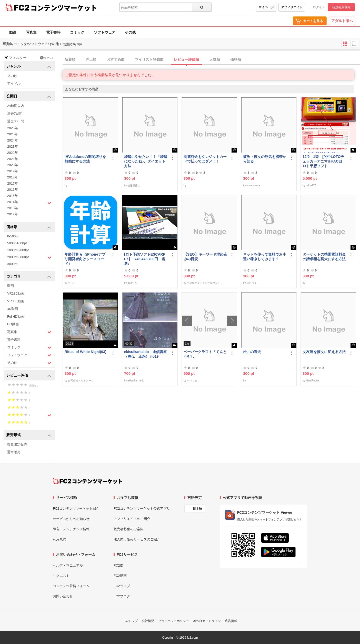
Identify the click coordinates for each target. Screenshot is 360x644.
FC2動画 (120, 576)
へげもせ (192, 381)
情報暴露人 (134, 185)
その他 (130, 32)
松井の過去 (252, 352)
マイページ (266, 7)
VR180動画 (16, 293)
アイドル (14, 83)
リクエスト (61, 576)
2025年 (13, 134)
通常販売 (14, 452)
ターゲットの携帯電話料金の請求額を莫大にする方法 (324, 257)
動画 (13, 32)
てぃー (72, 283)
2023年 (13, 147)
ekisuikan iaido (136, 381)
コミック (77, 32)
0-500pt (13, 236)
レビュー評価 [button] (29, 376)
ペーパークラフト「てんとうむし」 (205, 354)
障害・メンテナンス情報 (71, 529)
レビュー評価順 (186, 59)
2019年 (13, 171)
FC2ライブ (122, 586)
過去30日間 (16, 121)
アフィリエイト (292, 7)
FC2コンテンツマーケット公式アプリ (142, 509)
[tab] (211, 60)
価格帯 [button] (29, 227)
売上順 (91, 59)
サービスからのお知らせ (71, 519)
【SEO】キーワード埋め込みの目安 (205, 257)
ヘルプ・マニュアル (68, 565)
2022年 (13, 153)
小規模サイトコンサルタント (204, 283)
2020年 (13, 165)
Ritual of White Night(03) (86, 352)
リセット (47, 58)
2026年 (13, 128)
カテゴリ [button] (29, 276)
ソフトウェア (105, 32)
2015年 (13, 196)
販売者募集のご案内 (129, 529)
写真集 (31, 32)
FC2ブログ (122, 596)
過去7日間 (15, 113)
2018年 (13, 177)
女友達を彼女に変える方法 (324, 352)
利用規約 (59, 539)
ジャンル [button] (29, 67)
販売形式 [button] (29, 435)
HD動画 (13, 324)
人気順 (215, 59)
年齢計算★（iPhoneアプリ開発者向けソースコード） (85, 259)
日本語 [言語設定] (197, 509)
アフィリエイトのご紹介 (132, 519)
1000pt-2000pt (18, 250)
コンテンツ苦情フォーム (71, 586)
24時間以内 (16, 106)
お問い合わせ (63, 596)
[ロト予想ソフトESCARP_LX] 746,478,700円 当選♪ (146, 259)
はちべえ (252, 283)
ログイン (319, 7)
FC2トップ (130, 621)
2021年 (13, 159)
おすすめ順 (116, 59)
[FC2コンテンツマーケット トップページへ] (88, 481)
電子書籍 (53, 32)
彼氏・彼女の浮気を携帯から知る (265, 159)
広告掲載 (231, 621)
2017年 (13, 183)
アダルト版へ (342, 21)
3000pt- (13, 264)
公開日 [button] (29, 97)
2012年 (13, 214)
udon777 (311, 185)
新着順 (70, 59)
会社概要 (148, 621)
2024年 (13, 140)
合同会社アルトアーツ (81, 381)
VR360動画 (16, 301)
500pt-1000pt (17, 243)
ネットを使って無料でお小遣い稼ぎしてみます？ (265, 257)
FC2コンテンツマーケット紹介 (76, 509)
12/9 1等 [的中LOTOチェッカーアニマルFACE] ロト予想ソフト (323, 161)
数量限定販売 (17, 444)
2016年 (13, 190)
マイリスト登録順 (149, 59)
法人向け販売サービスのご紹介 (137, 539)
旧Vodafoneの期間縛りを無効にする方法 (85, 159)
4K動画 (13, 309)
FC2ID (118, 565)
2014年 (29, 203)
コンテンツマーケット (64, 8)
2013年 (13, 208)
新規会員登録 (341, 7)
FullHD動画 (16, 316)
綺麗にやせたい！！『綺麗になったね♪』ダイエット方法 (146, 161)
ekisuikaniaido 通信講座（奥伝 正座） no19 (145, 354)
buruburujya (253, 185)
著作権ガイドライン (207, 621)
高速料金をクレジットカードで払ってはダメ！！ (205, 159)
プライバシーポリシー (174, 621)
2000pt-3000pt (29, 257)
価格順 (236, 59)
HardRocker (313, 381)
